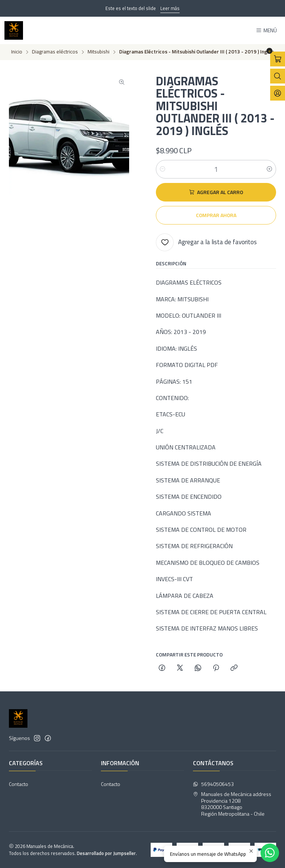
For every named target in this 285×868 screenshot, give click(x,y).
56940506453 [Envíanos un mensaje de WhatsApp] (213, 784)
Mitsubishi (99, 52)
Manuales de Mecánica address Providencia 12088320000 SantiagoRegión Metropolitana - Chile (232, 804)
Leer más (170, 8)
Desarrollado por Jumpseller (106, 853)
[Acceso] (278, 93)
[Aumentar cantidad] (269, 169)
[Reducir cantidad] (163, 169)
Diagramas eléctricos (55, 52)
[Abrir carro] (278, 59)
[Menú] (266, 31)
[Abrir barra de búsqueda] (278, 76)
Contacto (19, 784)
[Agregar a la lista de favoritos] (206, 242)
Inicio (17, 52)
